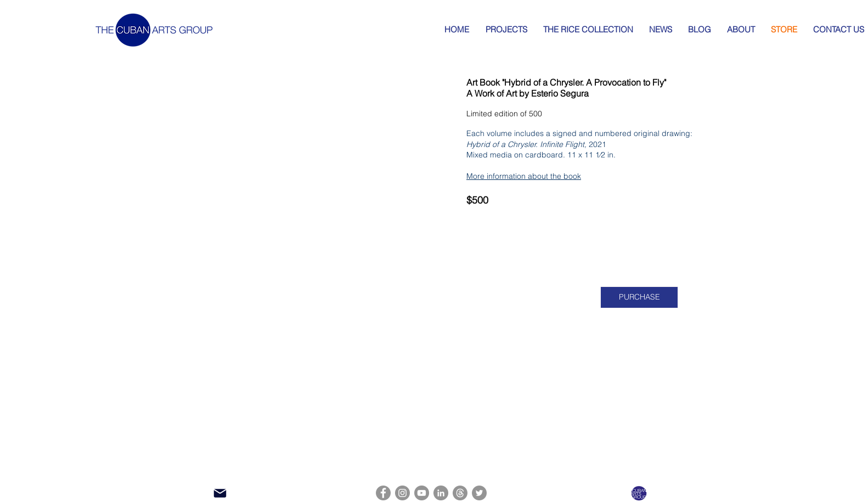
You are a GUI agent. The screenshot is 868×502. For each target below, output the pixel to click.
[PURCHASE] (639, 297)
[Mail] (220, 493)
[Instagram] (402, 493)
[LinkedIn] (441, 493)
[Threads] (460, 493)
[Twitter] (479, 493)
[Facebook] (383, 493)
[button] (306, 193)
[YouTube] (422, 493)
